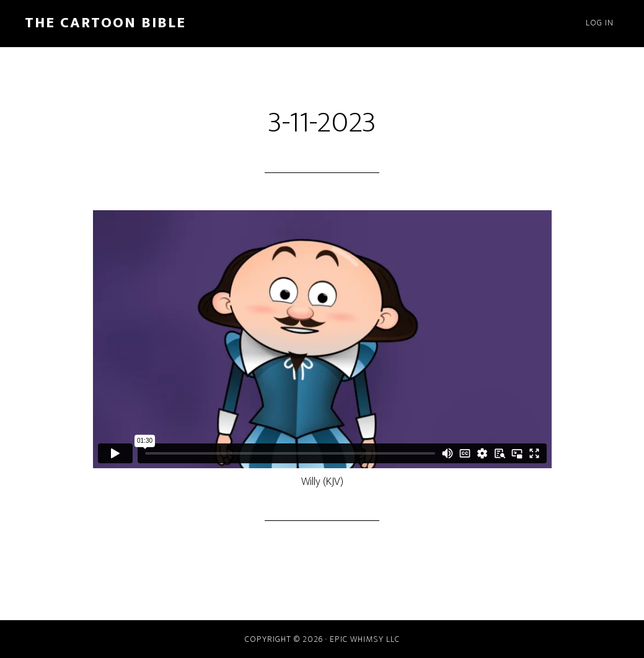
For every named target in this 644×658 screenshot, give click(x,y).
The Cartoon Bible (105, 23)
